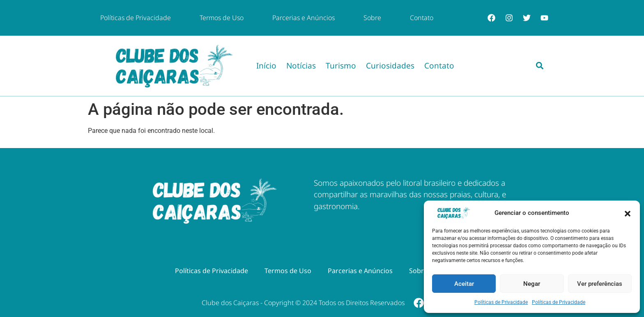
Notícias (301, 66)
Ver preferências (600, 284)
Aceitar (464, 284)
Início (266, 66)
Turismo (341, 66)
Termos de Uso (222, 18)
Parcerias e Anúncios (304, 18)
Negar (532, 284)
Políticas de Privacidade (501, 302)
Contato (422, 18)
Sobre (372, 18)
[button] (628, 213)
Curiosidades (390, 66)
